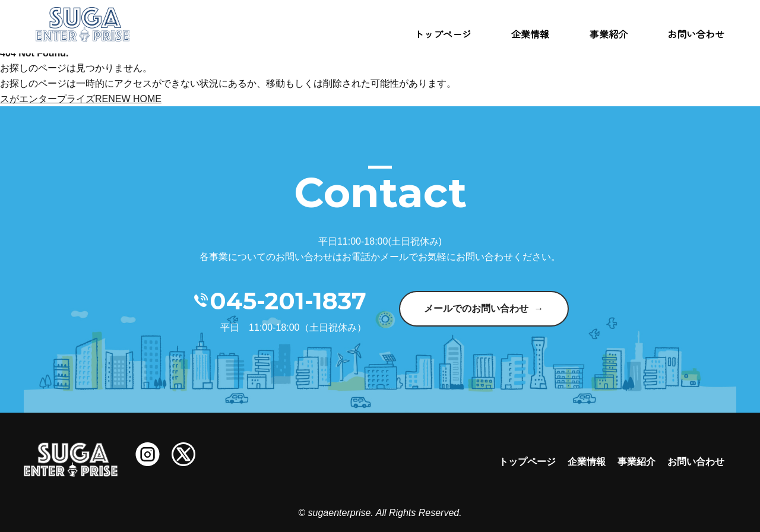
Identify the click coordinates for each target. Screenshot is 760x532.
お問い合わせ (696, 34)
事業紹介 (609, 34)
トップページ (443, 34)
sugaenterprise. (341, 513)
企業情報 (530, 34)
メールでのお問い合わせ (476, 308)
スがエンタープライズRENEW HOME (81, 99)
